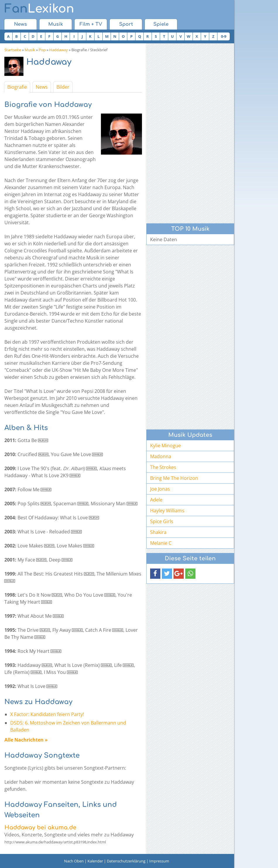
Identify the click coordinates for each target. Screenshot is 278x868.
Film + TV (91, 24)
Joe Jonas (160, 489)
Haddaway (59, 50)
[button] (155, 574)
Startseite (13, 50)
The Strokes (163, 467)
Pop (42, 50)
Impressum (159, 861)
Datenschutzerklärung (126, 861)
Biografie (17, 87)
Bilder (63, 87)
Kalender (95, 861)
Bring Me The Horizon (174, 478)
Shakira (158, 532)
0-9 (224, 36)
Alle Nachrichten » (26, 740)
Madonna (161, 456)
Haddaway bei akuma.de (40, 827)
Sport (126, 24)
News (20, 24)
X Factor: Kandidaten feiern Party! (47, 714)
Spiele (161, 24)
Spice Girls (162, 521)
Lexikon (39, 9)
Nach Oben (74, 861)
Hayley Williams (167, 511)
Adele (156, 500)
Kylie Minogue (165, 446)
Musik (56, 24)
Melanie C (161, 543)
